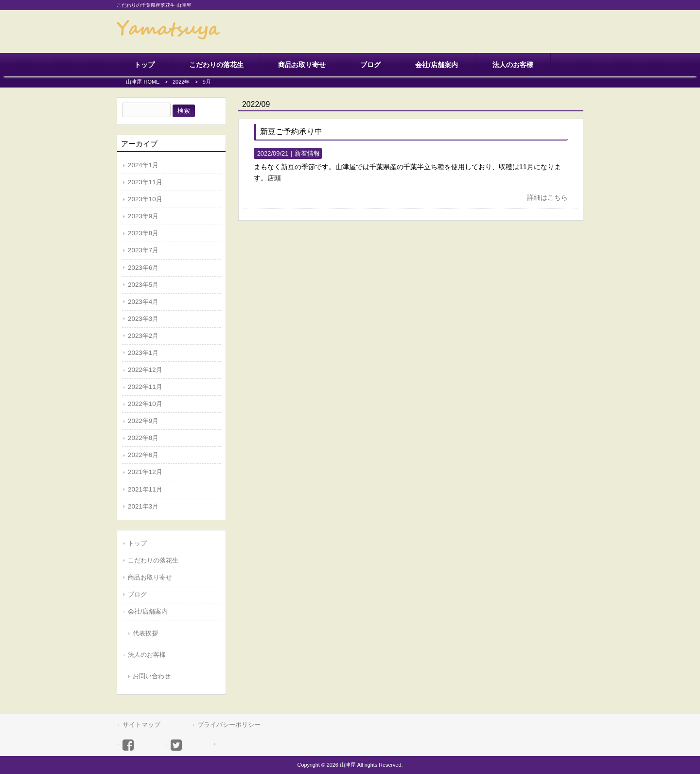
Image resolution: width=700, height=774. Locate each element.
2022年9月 (143, 421)
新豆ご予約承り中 (291, 132)
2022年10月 (145, 404)
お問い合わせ (152, 676)
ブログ (137, 594)
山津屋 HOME (143, 82)
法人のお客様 (147, 655)
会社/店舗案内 (148, 611)
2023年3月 (143, 319)
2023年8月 (143, 233)
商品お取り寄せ (150, 577)
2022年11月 (145, 387)
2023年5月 (143, 285)
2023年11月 (145, 182)
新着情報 (307, 153)
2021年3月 (143, 506)
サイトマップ (141, 725)
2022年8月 (143, 438)
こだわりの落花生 (153, 560)
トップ (137, 543)
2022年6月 (143, 455)
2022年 (181, 82)
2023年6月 (143, 268)
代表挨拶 (145, 633)
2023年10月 (145, 199)
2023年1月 (143, 353)
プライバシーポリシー (229, 725)
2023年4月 (143, 302)
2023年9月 (143, 216)
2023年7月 (143, 250)
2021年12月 (145, 472)
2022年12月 (145, 370)
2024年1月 (143, 165)
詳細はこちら (547, 197)
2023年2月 (143, 336)
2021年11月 (145, 489)
